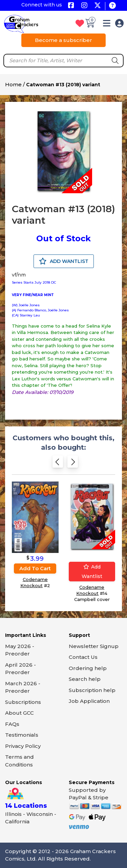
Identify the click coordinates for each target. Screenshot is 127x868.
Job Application (89, 701)
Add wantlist (92, 572)
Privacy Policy (23, 746)
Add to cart (35, 568)
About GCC (19, 713)
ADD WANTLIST (64, 261)
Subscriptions (23, 702)
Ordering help (88, 668)
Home (13, 84)
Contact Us (83, 657)
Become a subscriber (63, 40)
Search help (85, 679)
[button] (107, 25)
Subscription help (92, 690)
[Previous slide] (58, 464)
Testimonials (22, 735)
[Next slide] (73, 464)
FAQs (12, 724)
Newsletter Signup (94, 646)
